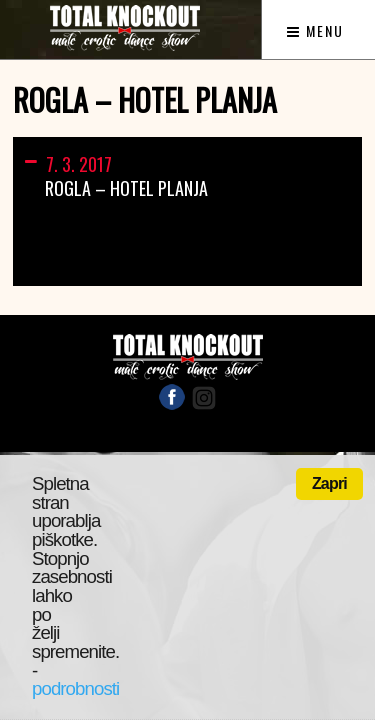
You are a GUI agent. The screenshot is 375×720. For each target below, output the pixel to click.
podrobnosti (75, 688)
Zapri (329, 483)
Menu (315, 30)
